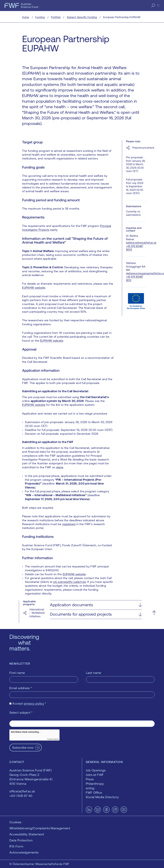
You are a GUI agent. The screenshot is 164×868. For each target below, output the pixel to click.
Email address (21, 688)
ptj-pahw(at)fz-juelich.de (70, 582)
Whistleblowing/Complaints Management (40, 828)
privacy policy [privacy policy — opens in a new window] (34, 703)
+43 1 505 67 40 (21, 796)
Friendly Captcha (53, 739)
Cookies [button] (15, 822)
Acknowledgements (24, 852)
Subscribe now (23, 747)
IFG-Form (16, 846)
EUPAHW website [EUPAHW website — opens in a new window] (34, 288)
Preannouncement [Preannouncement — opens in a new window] (143, 148)
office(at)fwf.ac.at (22, 791)
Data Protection (21, 840)
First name (17, 673)
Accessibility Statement (27, 834)
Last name (94, 673)
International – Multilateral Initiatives (37, 613)
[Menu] (158, 5)
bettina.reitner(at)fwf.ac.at (141, 243)
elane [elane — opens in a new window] (60, 467)
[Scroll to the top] (154, 613)
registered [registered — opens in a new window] (69, 524)
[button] (96, 605)
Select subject (21, 712)
